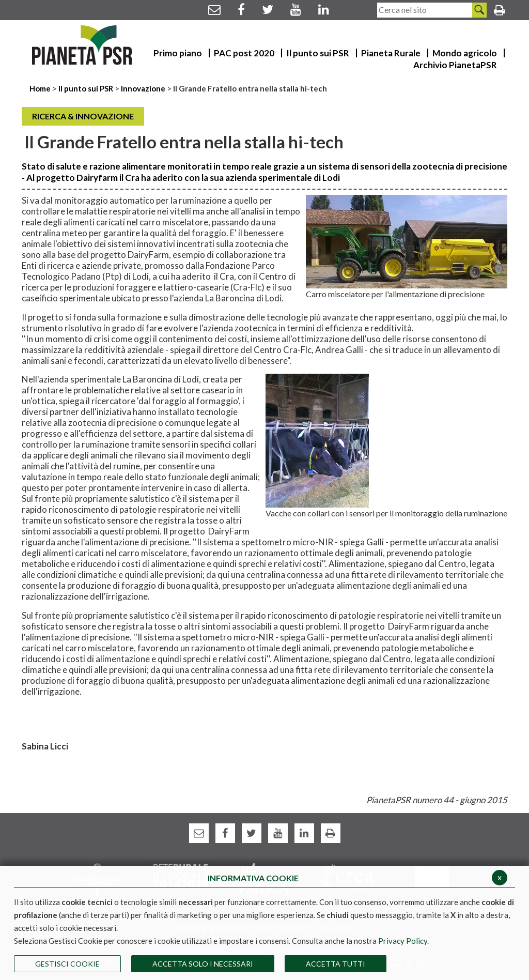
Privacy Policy (403, 941)
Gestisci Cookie (67, 964)
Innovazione (143, 88)
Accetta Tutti (336, 964)
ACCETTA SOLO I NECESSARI (203, 964)
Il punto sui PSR (86, 88)
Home (41, 88)
